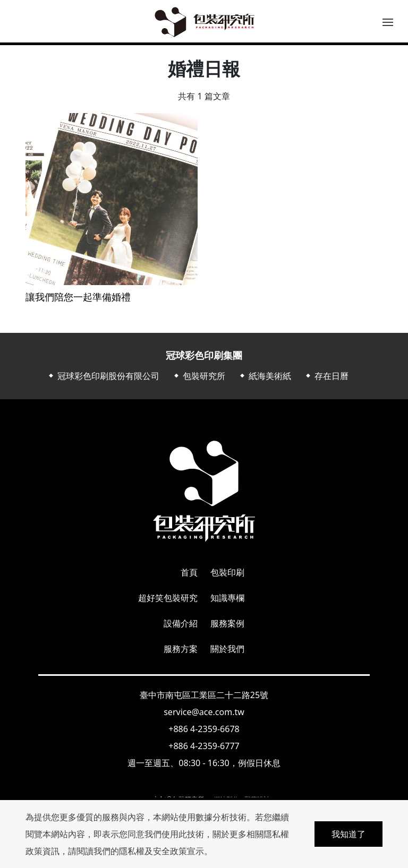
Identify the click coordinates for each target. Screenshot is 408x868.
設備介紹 (181, 623)
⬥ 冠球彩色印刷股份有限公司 (103, 376)
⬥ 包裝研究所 (199, 376)
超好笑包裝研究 (168, 598)
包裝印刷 (227, 572)
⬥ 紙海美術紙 (265, 376)
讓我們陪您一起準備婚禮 (78, 297)
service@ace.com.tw (204, 712)
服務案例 (227, 623)
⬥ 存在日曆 (326, 376)
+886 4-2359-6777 (204, 746)
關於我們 (227, 649)
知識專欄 (227, 598)
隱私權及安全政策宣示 (161, 851)
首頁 (189, 572)
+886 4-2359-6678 (204, 729)
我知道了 (348, 834)
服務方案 (181, 649)
